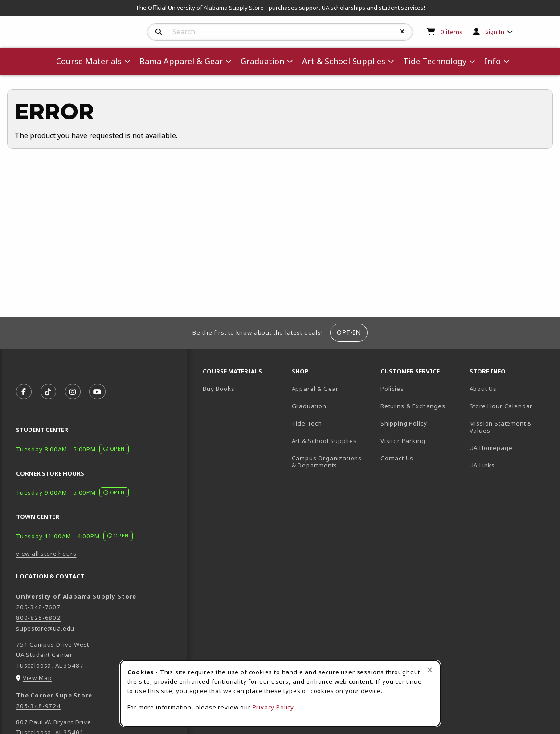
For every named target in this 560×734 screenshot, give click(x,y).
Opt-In (349, 332)
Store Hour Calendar (511, 406)
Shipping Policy (404, 423)
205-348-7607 (38, 607)
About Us (483, 389)
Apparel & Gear (315, 389)
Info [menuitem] (493, 61)
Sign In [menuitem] (495, 32)
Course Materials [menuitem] (89, 61)
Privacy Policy (274, 707)
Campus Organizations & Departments (333, 462)
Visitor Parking (403, 441)
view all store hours (46, 554)
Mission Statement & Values (501, 427)
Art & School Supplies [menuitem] (344, 61)
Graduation (309, 406)
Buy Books (219, 389)
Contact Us (397, 458)
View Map (37, 678)
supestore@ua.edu (45, 628)
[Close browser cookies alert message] (430, 670)
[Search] (159, 32)
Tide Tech (307, 423)
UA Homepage (511, 448)
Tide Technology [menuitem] (435, 61)
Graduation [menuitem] (262, 61)
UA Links (482, 465)
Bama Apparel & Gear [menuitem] (181, 61)
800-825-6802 (38, 618)
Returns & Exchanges (413, 406)
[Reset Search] (402, 32)
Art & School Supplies (324, 441)
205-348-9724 (38, 706)
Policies (392, 389)
